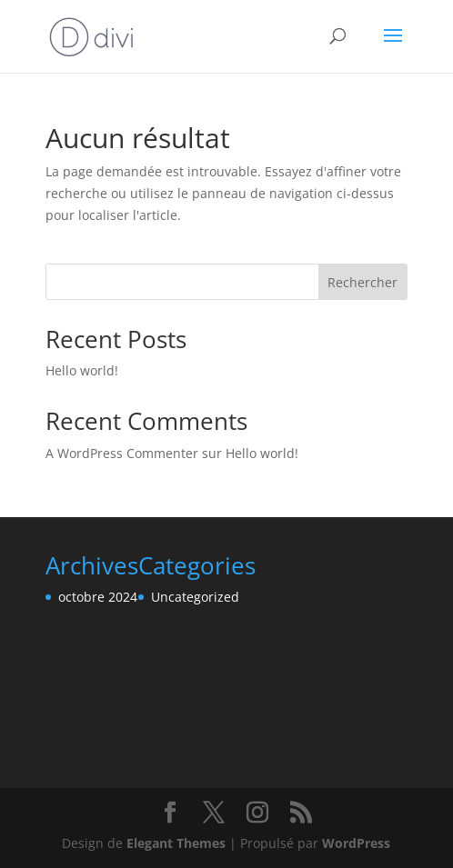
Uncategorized (195, 597)
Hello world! (82, 370)
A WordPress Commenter (122, 453)
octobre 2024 (98, 597)
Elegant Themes (176, 843)
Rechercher (362, 282)
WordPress (356, 843)
